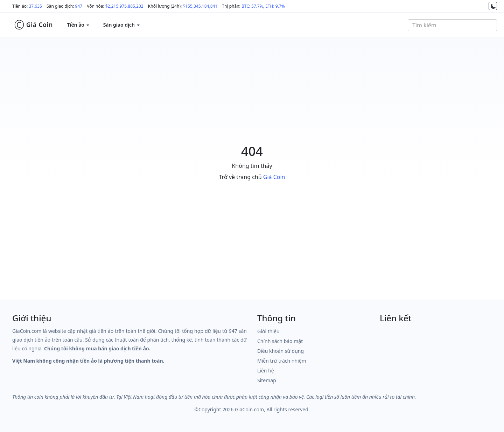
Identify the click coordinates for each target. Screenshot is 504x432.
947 (79, 6)
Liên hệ (266, 371)
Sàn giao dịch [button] (121, 25)
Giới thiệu (268, 331)
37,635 (35, 6)
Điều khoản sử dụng (281, 351)
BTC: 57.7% (252, 6)
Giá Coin (33, 25)
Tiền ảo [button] (78, 25)
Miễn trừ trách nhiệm (282, 361)
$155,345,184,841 (200, 6)
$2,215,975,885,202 (124, 6)
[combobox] (452, 25)
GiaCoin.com (249, 409)
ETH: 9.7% (275, 6)
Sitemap (267, 380)
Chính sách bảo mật (280, 341)
